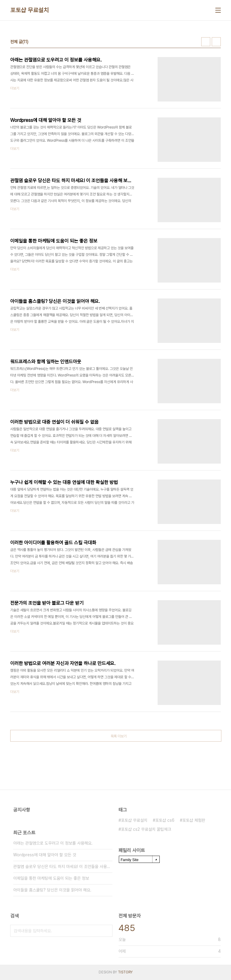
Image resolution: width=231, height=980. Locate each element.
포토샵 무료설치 (29, 10)
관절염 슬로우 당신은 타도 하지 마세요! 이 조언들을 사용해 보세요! (63, 867)
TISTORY (125, 972)
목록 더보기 (119, 736)
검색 (106, 931)
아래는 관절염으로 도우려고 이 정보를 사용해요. (53, 843)
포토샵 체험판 (194, 820)
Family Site (129, 860)
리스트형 (216, 42)
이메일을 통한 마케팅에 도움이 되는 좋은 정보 (51, 878)
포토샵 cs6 (165, 820)
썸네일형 (206, 42)
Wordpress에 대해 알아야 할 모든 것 (45, 855)
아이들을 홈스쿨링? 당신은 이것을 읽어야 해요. (52, 890)
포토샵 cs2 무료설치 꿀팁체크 (146, 829)
